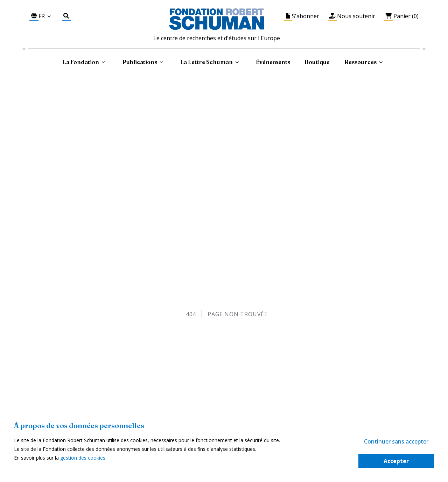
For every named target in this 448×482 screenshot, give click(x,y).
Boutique (317, 62)
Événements (273, 62)
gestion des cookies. (83, 458)
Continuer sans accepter (396, 441)
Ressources (360, 62)
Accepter (396, 461)
